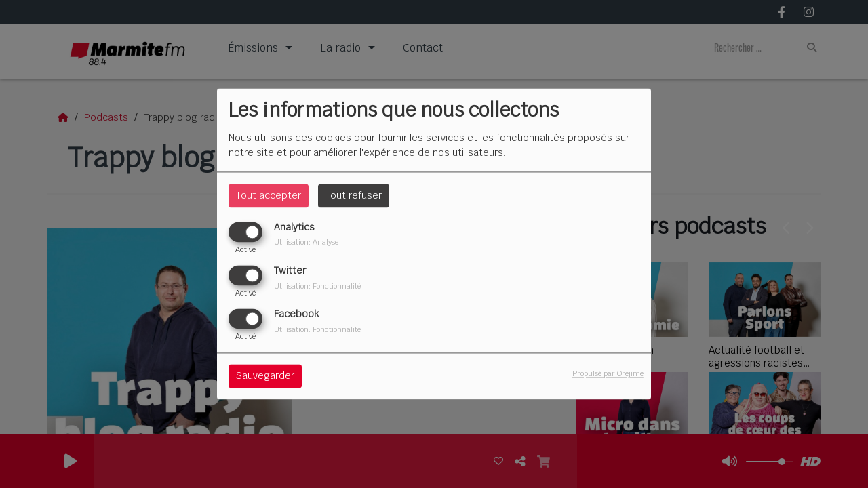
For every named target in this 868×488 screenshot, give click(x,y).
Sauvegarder (265, 376)
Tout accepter (269, 195)
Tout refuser (354, 195)
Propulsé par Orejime (608, 374)
